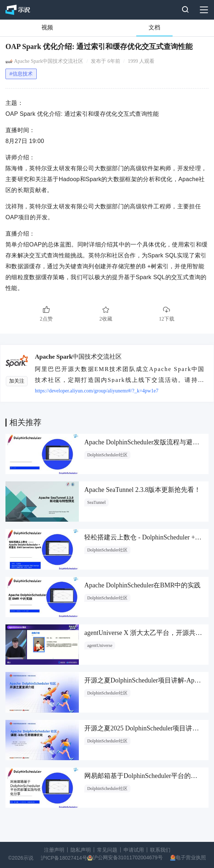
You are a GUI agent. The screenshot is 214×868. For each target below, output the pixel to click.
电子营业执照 (191, 857)
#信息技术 (21, 74)
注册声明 (54, 850)
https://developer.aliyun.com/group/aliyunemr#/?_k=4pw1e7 (97, 391)
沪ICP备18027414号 (64, 858)
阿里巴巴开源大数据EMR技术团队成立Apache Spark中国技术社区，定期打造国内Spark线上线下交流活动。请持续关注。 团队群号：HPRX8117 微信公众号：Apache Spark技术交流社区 (121, 374)
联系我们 (160, 850)
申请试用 (134, 850)
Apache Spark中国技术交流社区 (49, 61)
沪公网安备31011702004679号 (128, 857)
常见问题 (107, 850)
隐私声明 (81, 850)
